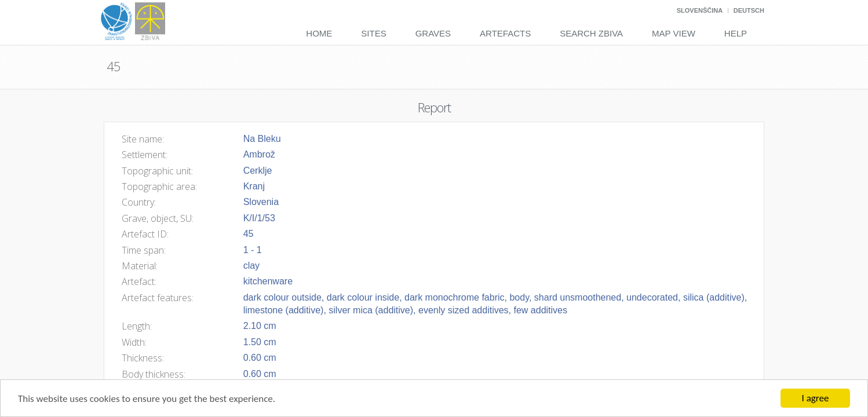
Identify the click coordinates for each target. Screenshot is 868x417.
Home (319, 33)
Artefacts (505, 33)
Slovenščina (700, 10)
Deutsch (749, 10)
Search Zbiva (591, 33)
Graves (433, 33)
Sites (373, 33)
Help (736, 33)
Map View (674, 33)
